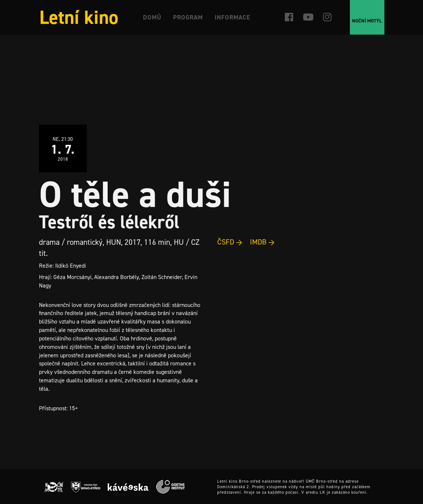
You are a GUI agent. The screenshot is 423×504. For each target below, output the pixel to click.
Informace (232, 17)
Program (188, 17)
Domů (152, 17)
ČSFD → (230, 242)
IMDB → (262, 242)
